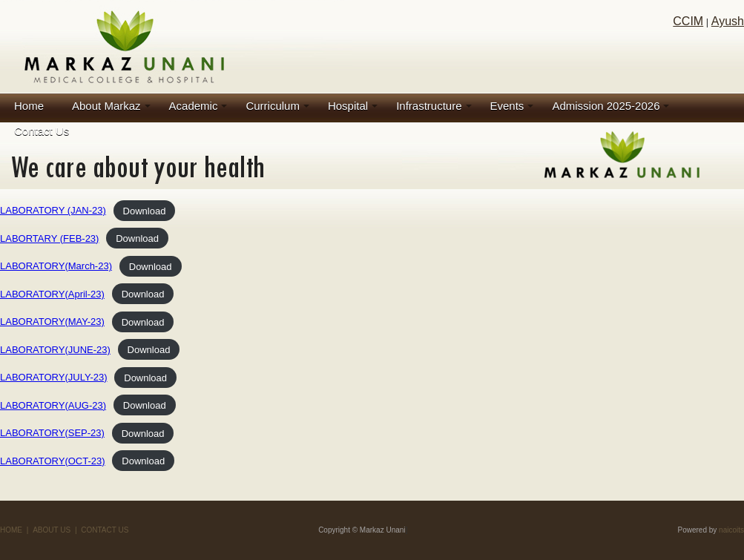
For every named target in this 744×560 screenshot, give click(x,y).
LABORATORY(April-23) (52, 294)
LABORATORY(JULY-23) (54, 377)
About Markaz (106, 106)
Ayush (728, 21)
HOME (11, 530)
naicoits (731, 530)
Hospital (348, 106)
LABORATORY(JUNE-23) (55, 350)
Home (29, 106)
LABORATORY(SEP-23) (52, 433)
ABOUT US (52, 530)
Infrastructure (429, 106)
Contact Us (42, 131)
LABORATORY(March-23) (56, 266)
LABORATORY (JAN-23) (53, 210)
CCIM (688, 21)
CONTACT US (105, 530)
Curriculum (273, 106)
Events (507, 106)
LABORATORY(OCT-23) (53, 461)
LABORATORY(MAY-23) (52, 322)
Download (145, 210)
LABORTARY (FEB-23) (49, 238)
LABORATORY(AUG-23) (53, 405)
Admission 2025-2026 (606, 106)
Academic (194, 106)
